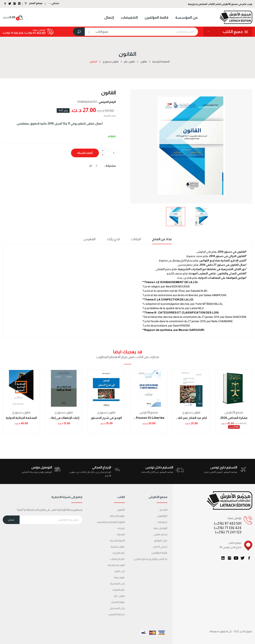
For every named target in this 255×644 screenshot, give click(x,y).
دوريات (121, 528)
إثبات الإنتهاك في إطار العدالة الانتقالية (64, 418)
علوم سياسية (118, 547)
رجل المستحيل (117, 608)
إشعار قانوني (160, 534)
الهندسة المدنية (116, 565)
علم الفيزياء (119, 553)
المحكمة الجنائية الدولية (21, 418)
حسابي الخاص (160, 547)
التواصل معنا (160, 528)
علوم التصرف (118, 602)
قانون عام (119, 596)
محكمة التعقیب (116, 614)
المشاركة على (96, 166)
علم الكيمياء (119, 590)
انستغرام (229, 558)
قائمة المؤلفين (159, 553)
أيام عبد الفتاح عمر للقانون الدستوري (191, 418)
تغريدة (91, 166)
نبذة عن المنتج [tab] (162, 239)
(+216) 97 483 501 (228, 523)
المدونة (121, 534)
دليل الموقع (161, 540)
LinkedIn (223, 558)
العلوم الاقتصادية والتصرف (111, 522)
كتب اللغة (120, 571)
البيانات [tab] (136, 239)
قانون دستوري (21, 412)
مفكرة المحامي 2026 (234, 418)
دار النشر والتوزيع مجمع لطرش (151, 559)
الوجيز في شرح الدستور (106, 418)
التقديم (164, 510)
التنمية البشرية (117, 540)
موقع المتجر (34, 3)
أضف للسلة (85, 153)
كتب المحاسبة (117, 584)
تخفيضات (162, 522)
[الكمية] (110, 153)
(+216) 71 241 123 (228, 532)
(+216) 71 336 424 (228, 528)
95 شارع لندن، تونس (230, 547)
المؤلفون (162, 516)
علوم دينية (119, 577)
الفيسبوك (249, 558)
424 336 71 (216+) (13, 33)
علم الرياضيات (117, 559)
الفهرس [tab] (89, 239)
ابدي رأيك (113, 239)
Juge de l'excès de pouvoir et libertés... (149, 418)
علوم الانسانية (117, 516)
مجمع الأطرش (149, 412)
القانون (121, 510)
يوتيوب (236, 558)
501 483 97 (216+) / (34, 33)
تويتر (243, 558)
